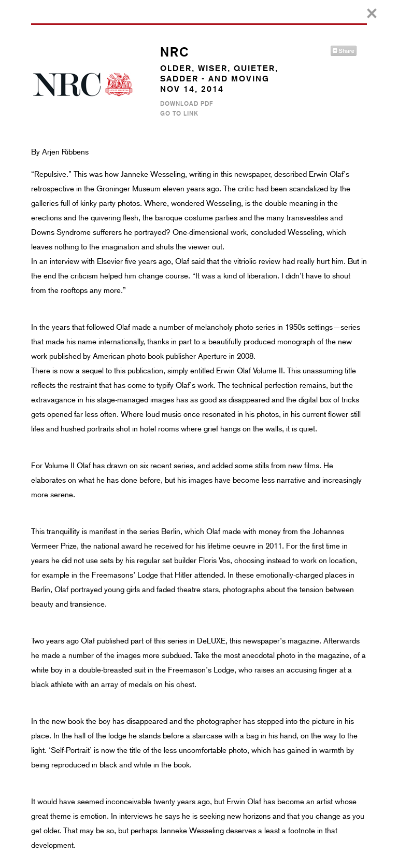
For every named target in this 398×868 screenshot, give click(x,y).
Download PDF (187, 104)
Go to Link (179, 114)
